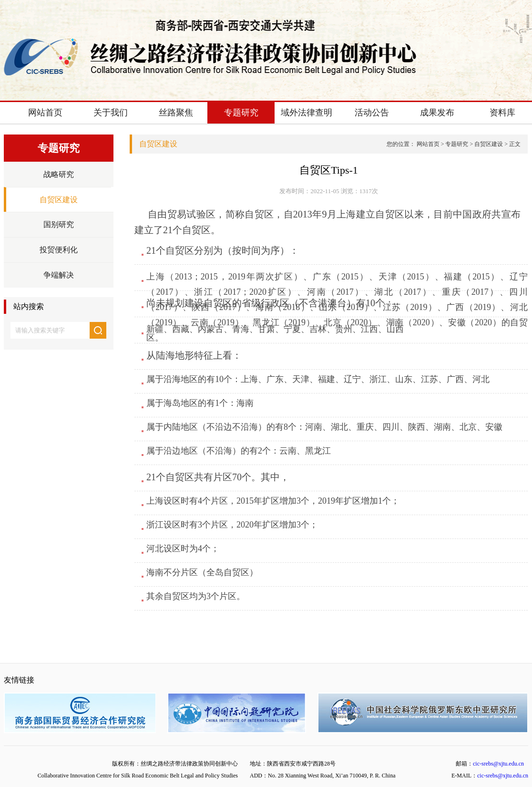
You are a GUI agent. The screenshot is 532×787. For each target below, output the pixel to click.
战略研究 (59, 174)
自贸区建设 (59, 200)
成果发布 (437, 113)
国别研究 (59, 224)
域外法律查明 (307, 113)
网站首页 (45, 113)
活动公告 (372, 113)
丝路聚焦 (176, 113)
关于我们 (111, 113)
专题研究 (241, 113)
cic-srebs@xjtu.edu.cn (498, 764)
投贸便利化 (59, 250)
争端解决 (59, 275)
